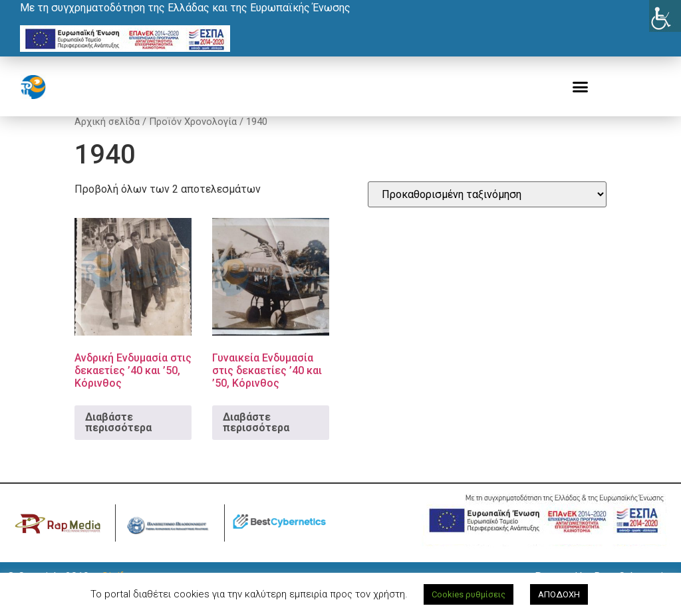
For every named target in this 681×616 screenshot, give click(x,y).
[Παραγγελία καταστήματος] (487, 210)
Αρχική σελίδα (107, 137)
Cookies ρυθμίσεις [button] (469, 594)
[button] (581, 87)
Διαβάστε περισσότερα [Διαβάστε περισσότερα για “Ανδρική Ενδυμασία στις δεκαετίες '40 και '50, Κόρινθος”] (118, 438)
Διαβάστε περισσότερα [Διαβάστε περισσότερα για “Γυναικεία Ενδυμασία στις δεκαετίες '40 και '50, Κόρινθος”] (256, 438)
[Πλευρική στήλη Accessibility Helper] (665, 16)
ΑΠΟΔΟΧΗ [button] (559, 594)
